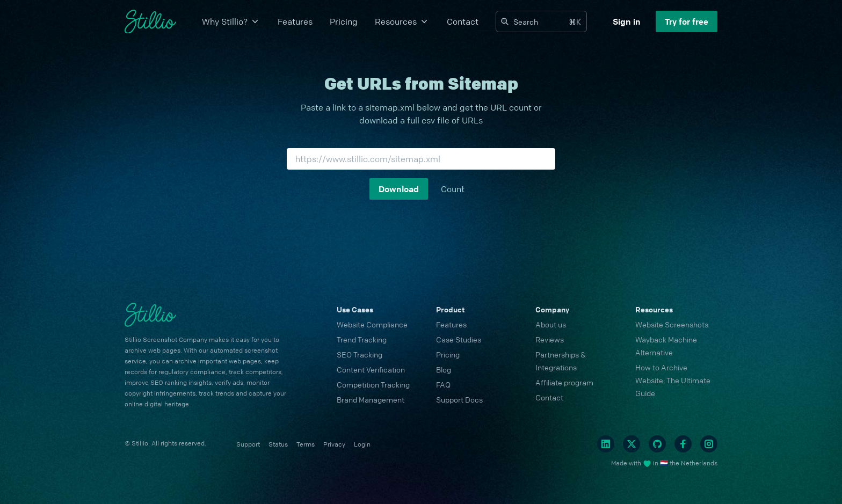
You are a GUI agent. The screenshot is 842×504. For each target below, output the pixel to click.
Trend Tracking (362, 339)
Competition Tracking (373, 384)
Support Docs (459, 399)
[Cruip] (150, 22)
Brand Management (371, 399)
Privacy (334, 444)
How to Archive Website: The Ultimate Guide (673, 380)
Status (278, 444)
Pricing (344, 21)
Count (453, 189)
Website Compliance (372, 324)
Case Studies (459, 339)
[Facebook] (683, 444)
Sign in (627, 21)
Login (362, 444)
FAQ (443, 384)
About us (551, 324)
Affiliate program (564, 382)
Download (399, 189)
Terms (306, 444)
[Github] (657, 444)
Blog (444, 369)
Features (295, 21)
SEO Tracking (360, 354)
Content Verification (371, 369)
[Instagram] (709, 444)
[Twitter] (631, 444)
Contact (463, 21)
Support (248, 444)
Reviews (550, 339)
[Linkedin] (606, 444)
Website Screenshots (672, 324)
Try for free (687, 21)
